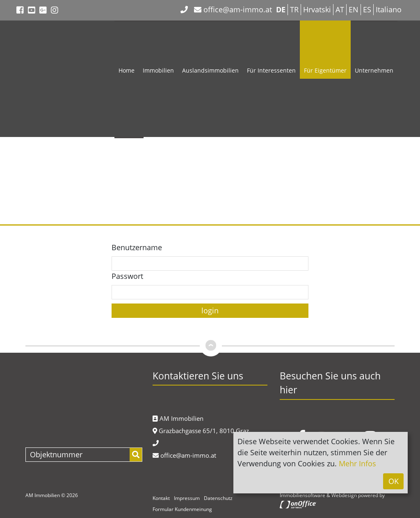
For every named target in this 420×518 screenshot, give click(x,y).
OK (394, 481)
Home (127, 70)
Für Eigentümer (325, 70)
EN (354, 9)
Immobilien (158, 70)
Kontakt (129, 187)
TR (294, 9)
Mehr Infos (357, 463)
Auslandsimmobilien (210, 70)
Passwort (127, 276)
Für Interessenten (271, 70)
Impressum (187, 498)
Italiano (389, 9)
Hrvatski (317, 9)
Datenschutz (218, 498)
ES (367, 9)
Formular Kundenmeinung (182, 509)
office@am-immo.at (233, 9)
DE (281, 9)
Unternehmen (374, 70)
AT (340, 9)
